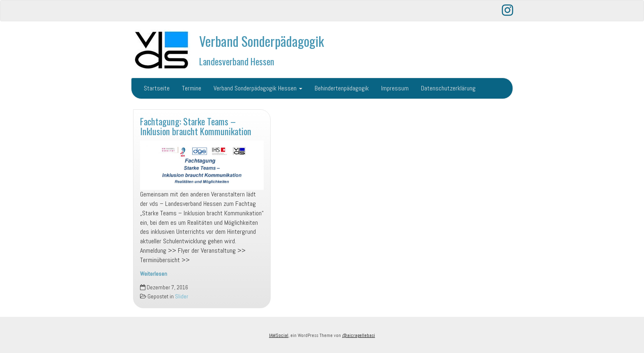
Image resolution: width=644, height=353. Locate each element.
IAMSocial (279, 335)
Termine (192, 88)
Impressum (395, 88)
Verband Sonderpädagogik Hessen (258, 88)
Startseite (157, 88)
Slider (182, 296)
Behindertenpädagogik (342, 88)
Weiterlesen (154, 274)
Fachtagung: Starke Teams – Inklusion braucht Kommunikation (196, 126)
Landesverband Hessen (237, 61)
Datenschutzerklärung (448, 88)
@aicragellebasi (359, 335)
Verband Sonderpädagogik (262, 41)
